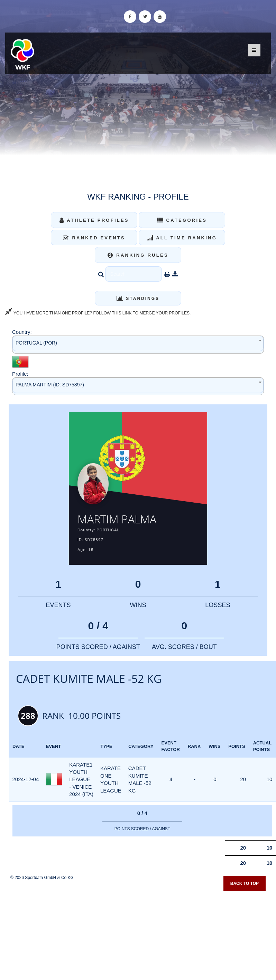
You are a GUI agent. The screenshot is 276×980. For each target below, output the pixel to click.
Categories (182, 220)
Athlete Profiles (94, 220)
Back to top (245, 883)
